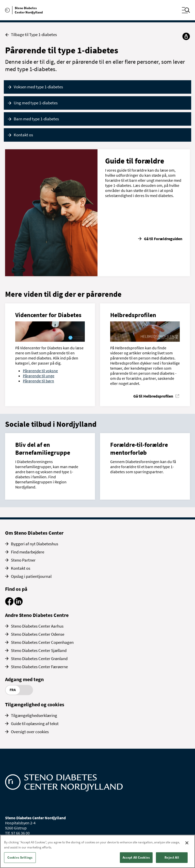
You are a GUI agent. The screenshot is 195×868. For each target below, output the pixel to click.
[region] (97, 851)
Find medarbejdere (28, 552)
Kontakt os (23, 135)
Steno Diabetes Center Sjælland (39, 650)
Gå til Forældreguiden (163, 239)
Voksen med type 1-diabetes (38, 87)
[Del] (186, 36)
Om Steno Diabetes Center (34, 533)
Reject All (172, 857)
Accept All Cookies (136, 857)
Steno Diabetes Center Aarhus (37, 626)
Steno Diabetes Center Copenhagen (42, 642)
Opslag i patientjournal (31, 576)
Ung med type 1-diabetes (36, 103)
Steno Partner (23, 560)
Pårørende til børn (38, 381)
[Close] (187, 843)
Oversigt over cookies (30, 732)
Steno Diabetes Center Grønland (39, 659)
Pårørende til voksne (40, 371)
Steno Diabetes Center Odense (38, 634)
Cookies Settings (20, 857)
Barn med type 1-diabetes (36, 119)
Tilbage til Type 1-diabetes (31, 35)
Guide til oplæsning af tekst (35, 724)
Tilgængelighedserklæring (34, 715)
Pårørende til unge (39, 376)
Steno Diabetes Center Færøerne (39, 667)
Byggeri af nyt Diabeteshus (35, 544)
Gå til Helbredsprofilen (153, 396)
